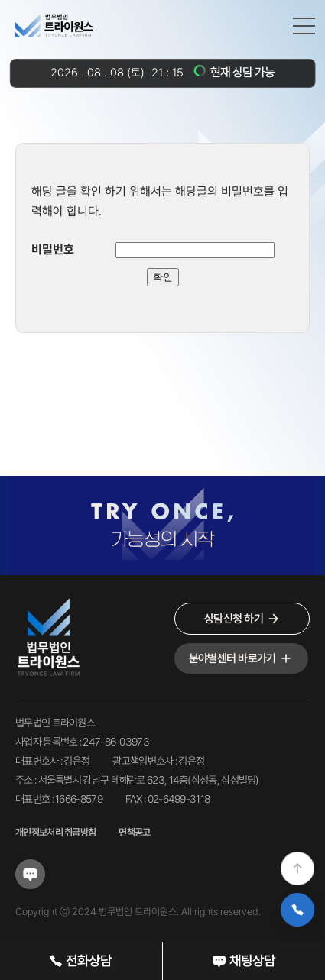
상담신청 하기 (242, 619)
